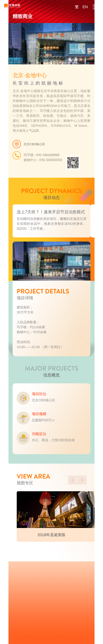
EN (85, 7)
